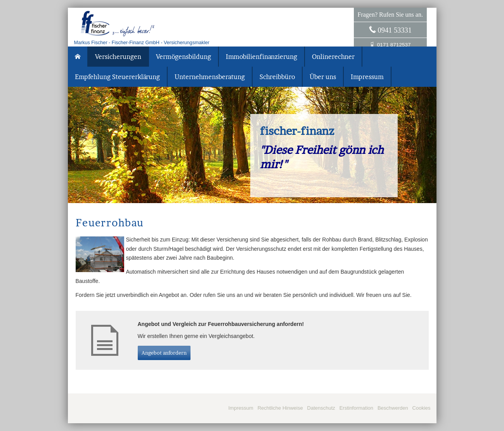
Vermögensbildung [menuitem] (184, 57)
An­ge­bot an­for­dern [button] (164, 353)
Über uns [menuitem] (323, 77)
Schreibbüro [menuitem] (277, 77)
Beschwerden (393, 408)
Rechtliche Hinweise (280, 408)
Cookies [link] (422, 408)
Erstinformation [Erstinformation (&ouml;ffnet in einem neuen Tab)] (356, 408)
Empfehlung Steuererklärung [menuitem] (117, 77)
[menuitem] (78, 57)
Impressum (241, 408)
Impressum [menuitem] (367, 77)
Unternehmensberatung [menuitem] (210, 77)
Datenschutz (321, 408)
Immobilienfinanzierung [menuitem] (262, 57)
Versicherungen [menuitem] (118, 57)
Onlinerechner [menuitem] (333, 57)
